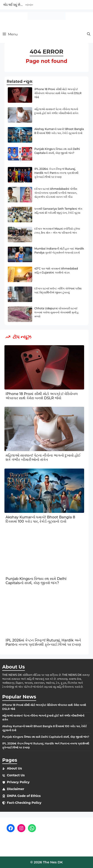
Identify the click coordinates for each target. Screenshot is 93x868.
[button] (89, 34)
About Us (14, 768)
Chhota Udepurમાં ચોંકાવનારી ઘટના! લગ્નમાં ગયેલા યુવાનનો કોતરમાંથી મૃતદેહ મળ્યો (57, 312)
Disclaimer (16, 789)
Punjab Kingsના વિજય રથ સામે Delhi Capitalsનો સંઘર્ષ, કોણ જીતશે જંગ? (36, 581)
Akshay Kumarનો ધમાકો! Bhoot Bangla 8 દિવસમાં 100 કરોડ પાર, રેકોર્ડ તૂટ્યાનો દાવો (40, 519)
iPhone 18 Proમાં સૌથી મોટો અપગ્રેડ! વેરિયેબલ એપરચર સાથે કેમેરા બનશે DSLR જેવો (58, 93)
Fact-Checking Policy (24, 803)
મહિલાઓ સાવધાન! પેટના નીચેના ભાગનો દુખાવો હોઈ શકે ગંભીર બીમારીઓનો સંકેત (43, 457)
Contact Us (16, 775)
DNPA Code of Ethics (24, 796)
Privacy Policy (18, 782)
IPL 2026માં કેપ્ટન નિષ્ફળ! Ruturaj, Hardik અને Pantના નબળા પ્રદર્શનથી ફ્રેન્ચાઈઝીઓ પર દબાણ (56, 173)
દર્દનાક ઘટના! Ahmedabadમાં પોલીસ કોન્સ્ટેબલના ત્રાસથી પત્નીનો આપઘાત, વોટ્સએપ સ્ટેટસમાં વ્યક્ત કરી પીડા (56, 193)
